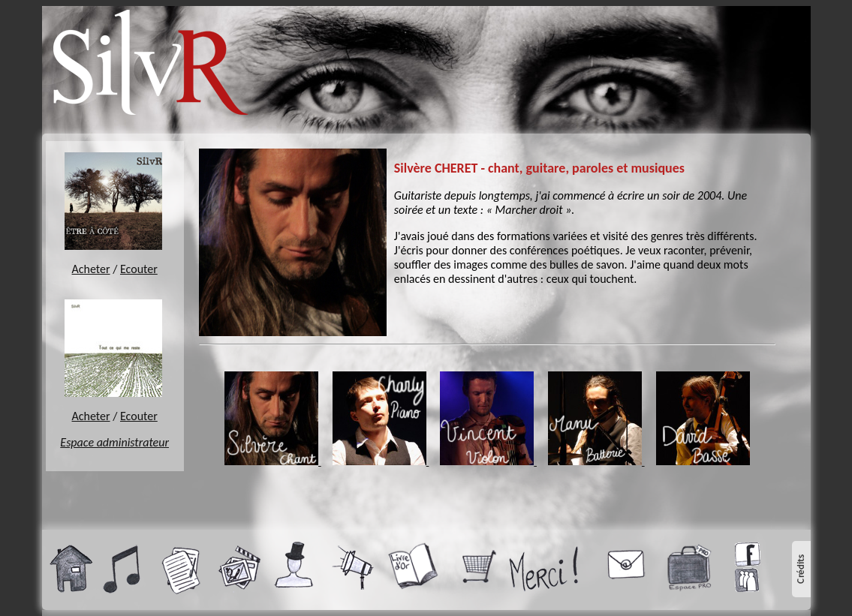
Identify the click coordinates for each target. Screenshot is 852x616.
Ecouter (139, 269)
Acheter (91, 269)
